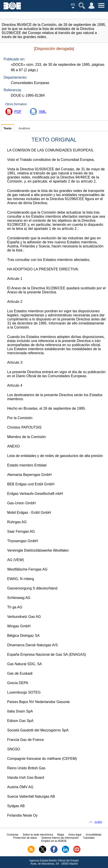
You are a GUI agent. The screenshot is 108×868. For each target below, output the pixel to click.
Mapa (61, 835)
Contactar (13, 835)
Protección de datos (25, 838)
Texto (8, 128)
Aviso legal (75, 835)
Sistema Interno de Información (60, 838)
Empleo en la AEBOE (54, 841)
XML (42, 112)
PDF (18, 112)
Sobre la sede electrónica (38, 835)
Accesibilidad (93, 835)
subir (98, 822)
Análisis (24, 128)
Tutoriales (89, 838)
